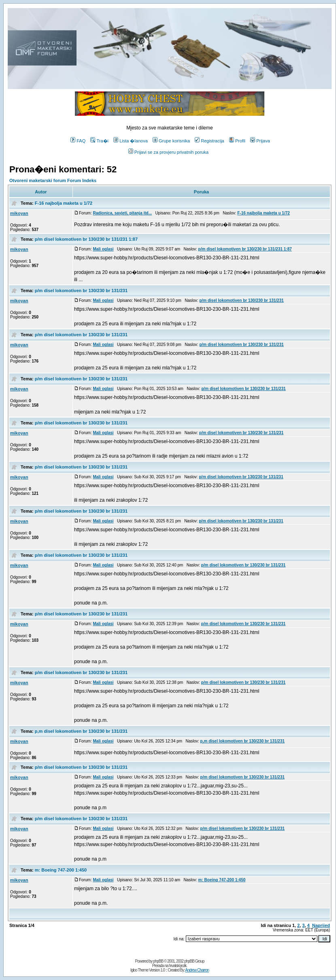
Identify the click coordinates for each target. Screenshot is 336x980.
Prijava (260, 141)
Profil (237, 141)
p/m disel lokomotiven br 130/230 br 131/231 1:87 (86, 239)
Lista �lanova (131, 141)
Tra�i (99, 141)
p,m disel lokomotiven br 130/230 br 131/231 (81, 731)
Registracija (209, 141)
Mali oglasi (103, 249)
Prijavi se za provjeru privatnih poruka (168, 152)
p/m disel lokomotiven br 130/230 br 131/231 (81, 291)
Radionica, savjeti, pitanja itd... (122, 213)
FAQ (78, 141)
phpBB (158, 961)
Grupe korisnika (171, 141)
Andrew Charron (197, 970)
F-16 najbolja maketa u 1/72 (64, 203)
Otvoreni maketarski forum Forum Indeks (53, 180)
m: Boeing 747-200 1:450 (61, 870)
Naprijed (321, 925)
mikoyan (19, 213)
